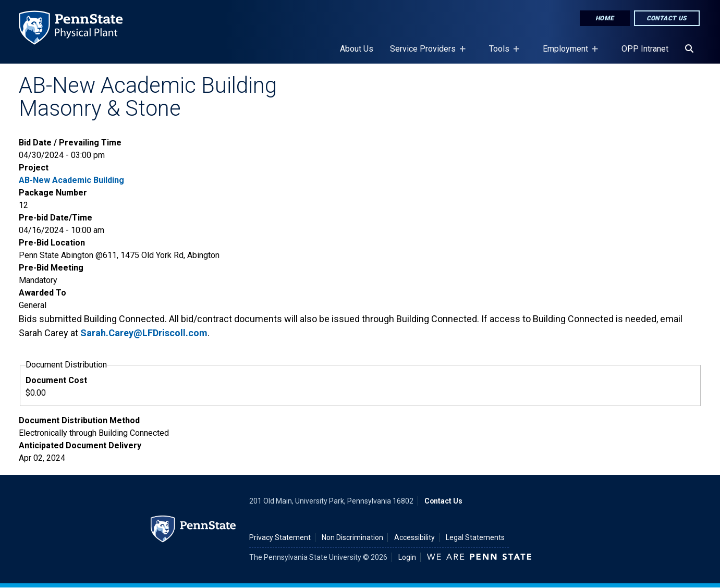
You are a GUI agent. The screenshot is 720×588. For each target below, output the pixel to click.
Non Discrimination (352, 537)
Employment (568, 54)
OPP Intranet (645, 49)
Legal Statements (475, 537)
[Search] (689, 49)
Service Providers (425, 54)
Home (605, 18)
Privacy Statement (280, 537)
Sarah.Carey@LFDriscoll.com (144, 333)
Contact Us (667, 18)
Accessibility (414, 537)
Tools (501, 54)
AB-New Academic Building (71, 180)
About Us (357, 49)
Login (407, 557)
